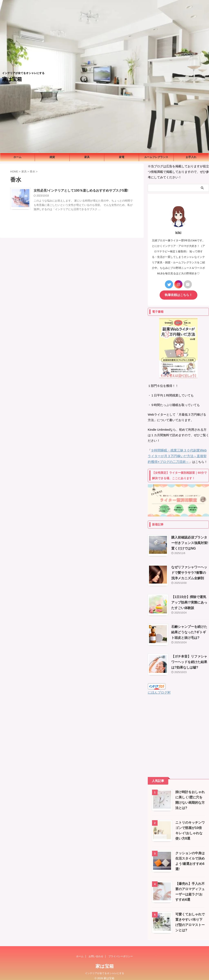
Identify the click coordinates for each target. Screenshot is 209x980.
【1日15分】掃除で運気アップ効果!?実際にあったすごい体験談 (189, 599)
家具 (87, 157)
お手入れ (191, 157)
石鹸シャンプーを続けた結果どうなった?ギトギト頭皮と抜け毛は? (189, 628)
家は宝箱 (12, 79)
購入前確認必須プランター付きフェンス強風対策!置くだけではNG (190, 539)
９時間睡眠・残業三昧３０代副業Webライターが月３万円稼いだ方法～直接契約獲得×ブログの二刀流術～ (178, 453)
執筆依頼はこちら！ (178, 292)
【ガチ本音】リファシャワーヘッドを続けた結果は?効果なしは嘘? (189, 658)
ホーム (17, 157)
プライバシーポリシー (121, 952)
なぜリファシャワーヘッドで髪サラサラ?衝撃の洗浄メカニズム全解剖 (189, 569)
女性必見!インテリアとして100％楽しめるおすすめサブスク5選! (81, 190)
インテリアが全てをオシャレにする (104, 969)
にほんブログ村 (158, 688)
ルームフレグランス (156, 157)
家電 (122, 157)
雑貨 (52, 157)
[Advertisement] (178, 732)
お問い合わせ (96, 952)
